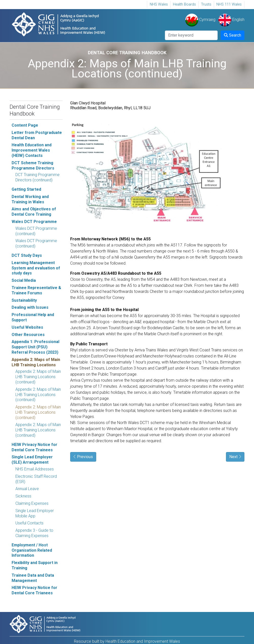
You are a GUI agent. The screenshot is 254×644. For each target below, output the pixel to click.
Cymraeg (200, 20)
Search (233, 35)
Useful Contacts (29, 523)
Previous (83, 457)
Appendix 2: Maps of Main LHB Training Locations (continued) (38, 377)
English (231, 20)
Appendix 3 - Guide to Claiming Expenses (34, 533)
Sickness (23, 496)
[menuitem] (159, 5)
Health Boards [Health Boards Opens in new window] (184, 4)
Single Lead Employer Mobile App (35, 513)
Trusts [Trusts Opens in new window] (206, 4)
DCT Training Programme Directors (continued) (37, 177)
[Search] (191, 35)
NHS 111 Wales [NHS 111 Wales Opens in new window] (229, 4)
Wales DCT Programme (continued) (36, 231)
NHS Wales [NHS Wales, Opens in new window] (159, 4)
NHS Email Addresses (35, 469)
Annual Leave (27, 489)
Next (235, 457)
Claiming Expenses (32, 503)
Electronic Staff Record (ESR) (36, 479)
